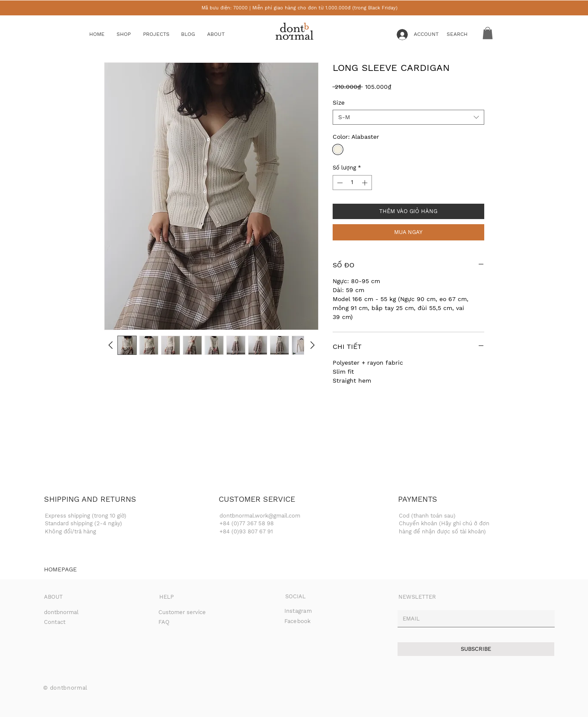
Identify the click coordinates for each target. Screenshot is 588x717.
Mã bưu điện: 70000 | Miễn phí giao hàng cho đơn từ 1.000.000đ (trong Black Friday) (300, 8)
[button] (130, 34)
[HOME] (103, 34)
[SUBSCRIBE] (476, 649)
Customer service (182, 612)
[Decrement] (339, 183)
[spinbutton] (352, 183)
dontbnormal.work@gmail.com (260, 516)
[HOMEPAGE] (60, 569)
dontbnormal (61, 612)
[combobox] (408, 117)
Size (339, 102)
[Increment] (366, 183)
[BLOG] (195, 34)
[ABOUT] (224, 34)
